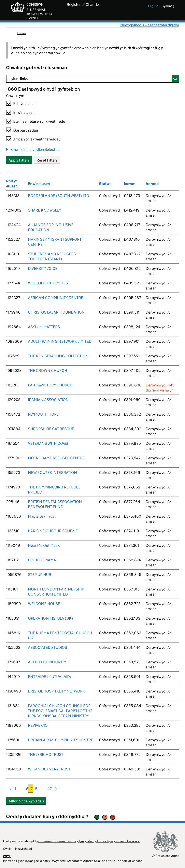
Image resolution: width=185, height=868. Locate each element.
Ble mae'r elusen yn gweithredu (39, 121)
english (153, 6)
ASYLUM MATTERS (44, 327)
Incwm (130, 184)
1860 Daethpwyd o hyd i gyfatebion (43, 89)
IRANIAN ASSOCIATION (48, 400)
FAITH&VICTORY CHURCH (50, 385)
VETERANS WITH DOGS (48, 443)
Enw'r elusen (24, 112)
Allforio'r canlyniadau (26, 801)
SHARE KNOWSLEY (45, 210)
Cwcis (7, 849)
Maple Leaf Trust (42, 516)
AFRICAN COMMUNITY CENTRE (56, 298)
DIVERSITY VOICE (43, 269)
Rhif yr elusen (24, 104)
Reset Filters (47, 160)
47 (49, 790)
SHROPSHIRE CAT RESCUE (51, 429)
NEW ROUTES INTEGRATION (53, 473)
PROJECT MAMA (42, 560)
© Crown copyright (165, 856)
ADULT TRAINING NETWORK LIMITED (60, 341)
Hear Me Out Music (44, 545)
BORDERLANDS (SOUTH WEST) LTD (59, 196)
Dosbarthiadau (26, 130)
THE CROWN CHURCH (48, 371)
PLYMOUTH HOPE (43, 414)
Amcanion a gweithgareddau (37, 139)
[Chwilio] (92, 79)
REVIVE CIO (38, 725)
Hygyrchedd (24, 849)
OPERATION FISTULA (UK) (50, 618)
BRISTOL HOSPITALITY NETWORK (56, 691)
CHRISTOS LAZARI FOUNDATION (56, 312)
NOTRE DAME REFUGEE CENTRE (56, 458)
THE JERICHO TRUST (46, 755)
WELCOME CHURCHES (48, 283)
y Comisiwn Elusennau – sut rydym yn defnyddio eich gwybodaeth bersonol (88, 841)
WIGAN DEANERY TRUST (49, 769)
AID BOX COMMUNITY (47, 662)
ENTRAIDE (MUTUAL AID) (49, 677)
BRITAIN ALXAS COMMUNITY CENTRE (61, 740)
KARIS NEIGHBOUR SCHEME (53, 531)
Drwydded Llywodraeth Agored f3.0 (75, 861)
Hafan (22, 33)
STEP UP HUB (40, 575)
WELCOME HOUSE (44, 604)
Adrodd (152, 184)
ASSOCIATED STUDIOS (47, 647)
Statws (105, 184)
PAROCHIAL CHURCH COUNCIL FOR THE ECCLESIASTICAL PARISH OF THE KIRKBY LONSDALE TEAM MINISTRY (60, 711)
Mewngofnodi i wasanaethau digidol (149, 25)
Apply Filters (19, 160)
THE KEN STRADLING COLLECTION (58, 356)
